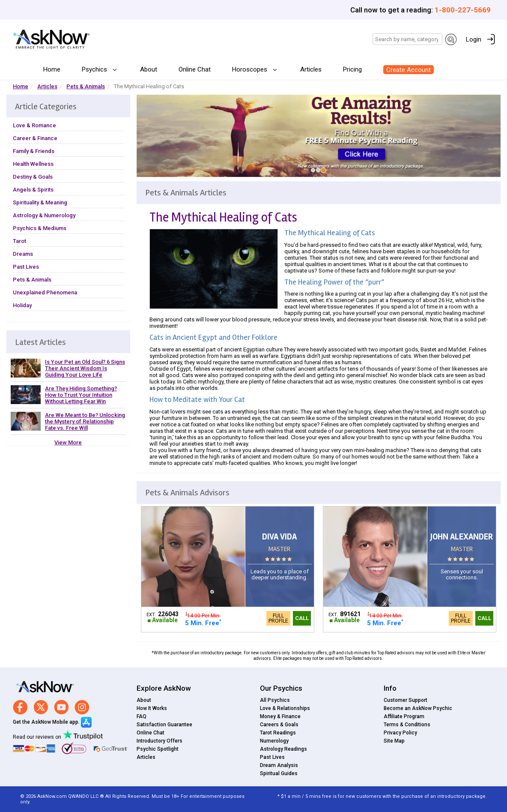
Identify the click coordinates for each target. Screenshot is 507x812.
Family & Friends (34, 151)
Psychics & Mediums (40, 228)
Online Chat (195, 69)
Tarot (19, 241)
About (149, 69)
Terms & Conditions (407, 725)
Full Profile (278, 618)
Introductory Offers (160, 741)
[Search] (407, 39)
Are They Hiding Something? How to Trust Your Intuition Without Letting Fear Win (81, 395)
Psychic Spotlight (158, 749)
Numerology (274, 741)
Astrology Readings (283, 749)
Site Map (394, 741)
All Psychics (275, 700)
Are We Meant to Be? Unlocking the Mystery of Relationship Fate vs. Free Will (85, 421)
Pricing (352, 69)
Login (474, 39)
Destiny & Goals (33, 177)
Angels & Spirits (33, 190)
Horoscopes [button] (251, 69)
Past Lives (26, 267)
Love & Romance (34, 125)
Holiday (22, 305)
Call (302, 618)
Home (52, 69)
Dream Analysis (279, 765)
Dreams (23, 254)
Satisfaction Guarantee (164, 725)
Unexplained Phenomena (45, 292)
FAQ (142, 716)
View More (68, 442)
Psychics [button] (95, 69)
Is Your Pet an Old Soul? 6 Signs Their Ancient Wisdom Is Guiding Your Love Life (85, 368)
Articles (311, 69)
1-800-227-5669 (463, 10)
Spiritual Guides (279, 773)
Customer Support (406, 700)
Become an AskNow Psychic (418, 708)
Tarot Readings (278, 733)
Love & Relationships (285, 708)
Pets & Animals (86, 86)
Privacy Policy (400, 733)
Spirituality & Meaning (40, 202)
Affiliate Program (404, 716)
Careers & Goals (279, 725)
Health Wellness (33, 164)
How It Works (152, 708)
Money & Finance (280, 716)
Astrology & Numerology (44, 215)
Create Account (409, 70)
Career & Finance (35, 138)
